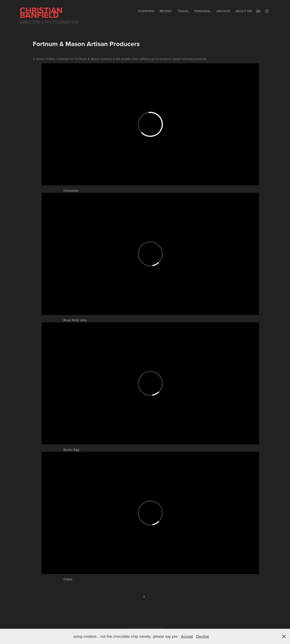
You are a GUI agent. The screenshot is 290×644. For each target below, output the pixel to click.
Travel (183, 11)
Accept (187, 636)
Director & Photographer (49, 22)
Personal (203, 11)
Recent (166, 11)
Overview (146, 11)
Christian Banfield (42, 12)
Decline (203, 636)
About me (244, 11)
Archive (223, 11)
